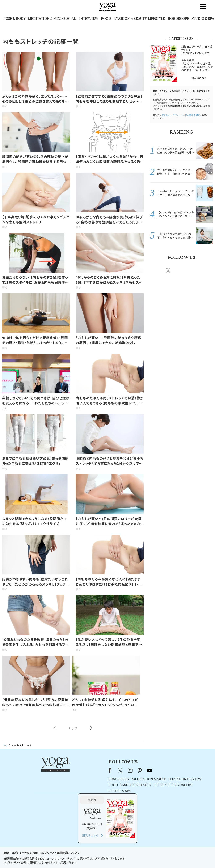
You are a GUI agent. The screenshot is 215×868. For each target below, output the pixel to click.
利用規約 (80, 857)
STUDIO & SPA (203, 19)
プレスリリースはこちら (57, 857)
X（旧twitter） (169, 270)
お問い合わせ (32, 857)
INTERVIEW (89, 19)
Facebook (156, 270)
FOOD (106, 19)
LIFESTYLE (156, 19)
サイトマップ (164, 857)
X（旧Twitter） (67, 770)
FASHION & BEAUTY (131, 19)
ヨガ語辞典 (182, 857)
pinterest (194, 270)
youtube (96, 770)
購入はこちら (199, 78)
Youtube (206, 270)
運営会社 (148, 857)
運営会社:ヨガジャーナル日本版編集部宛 (181, 115)
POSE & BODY (14, 19)
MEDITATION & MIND (45, 19)
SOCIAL (70, 19)
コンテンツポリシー (128, 857)
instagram (181, 270)
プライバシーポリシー (101, 857)
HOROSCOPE (178, 19)
